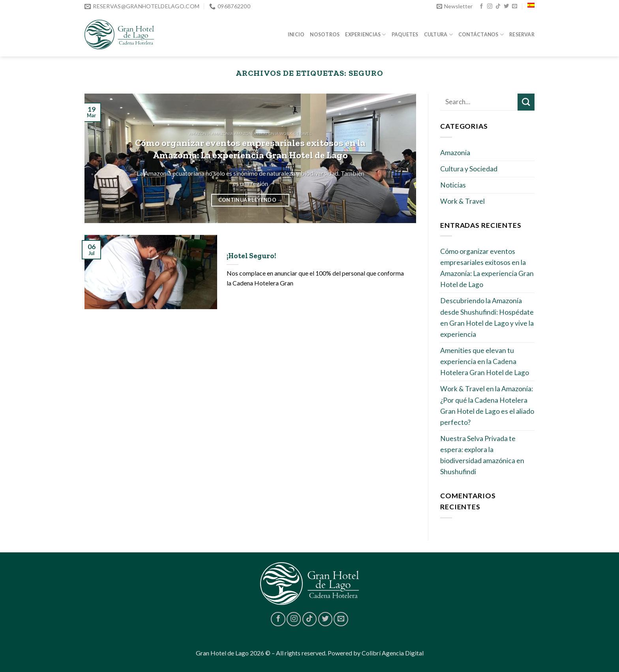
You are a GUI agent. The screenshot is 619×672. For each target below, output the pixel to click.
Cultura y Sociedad (469, 169)
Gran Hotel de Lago (222, 653)
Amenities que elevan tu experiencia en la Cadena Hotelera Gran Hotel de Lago (485, 361)
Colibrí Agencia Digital (393, 653)
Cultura (438, 35)
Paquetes (405, 35)
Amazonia (455, 153)
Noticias (453, 185)
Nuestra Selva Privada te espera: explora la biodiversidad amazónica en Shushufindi (482, 455)
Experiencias (365, 35)
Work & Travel (462, 201)
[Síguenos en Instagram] (490, 7)
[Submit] (526, 102)
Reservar (522, 35)
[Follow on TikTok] (498, 7)
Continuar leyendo (250, 200)
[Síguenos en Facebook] (481, 7)
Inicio (296, 35)
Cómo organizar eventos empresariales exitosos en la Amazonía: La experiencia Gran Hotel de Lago (487, 268)
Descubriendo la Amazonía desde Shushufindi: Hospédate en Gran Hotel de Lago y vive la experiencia (487, 317)
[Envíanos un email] (515, 7)
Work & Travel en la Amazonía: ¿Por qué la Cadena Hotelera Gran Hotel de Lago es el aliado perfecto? (487, 405)
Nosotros (325, 35)
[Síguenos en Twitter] (506, 7)
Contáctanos (481, 35)
